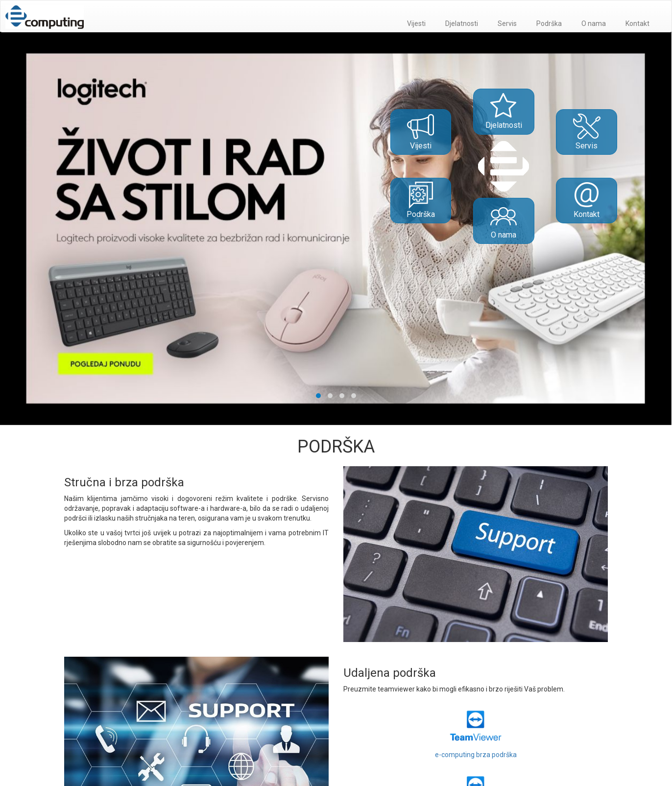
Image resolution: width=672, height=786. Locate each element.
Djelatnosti (462, 24)
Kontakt (637, 24)
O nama (594, 24)
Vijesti (416, 24)
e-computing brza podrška (476, 731)
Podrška (549, 24)
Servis (507, 24)
